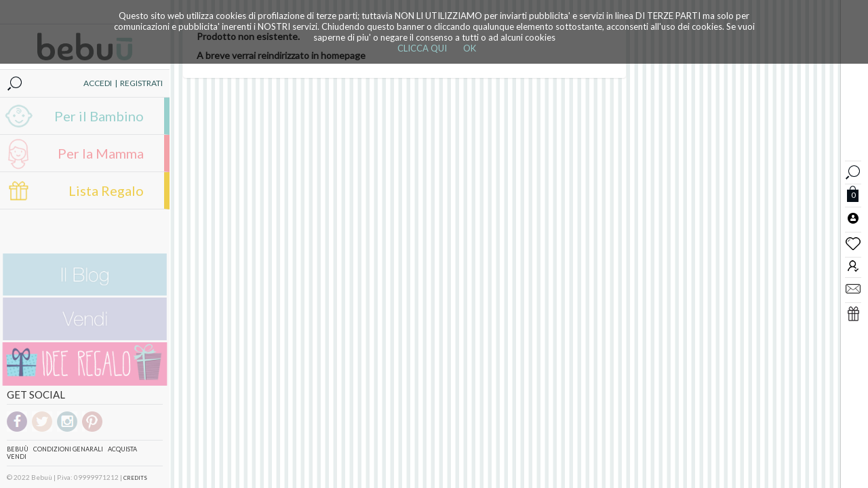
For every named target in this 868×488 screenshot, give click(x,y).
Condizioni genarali (68, 449)
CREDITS (135, 478)
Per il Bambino (99, 116)
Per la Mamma (101, 153)
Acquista (122, 449)
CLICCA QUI (422, 48)
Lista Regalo (106, 190)
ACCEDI (98, 83)
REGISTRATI (141, 83)
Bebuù (18, 449)
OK (470, 48)
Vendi (17, 456)
